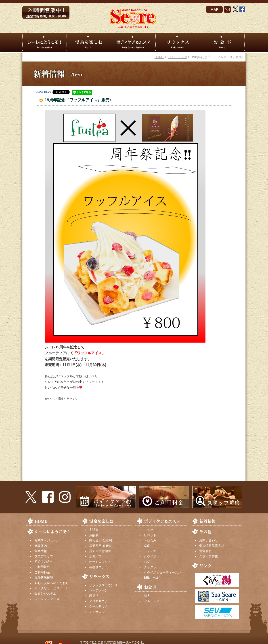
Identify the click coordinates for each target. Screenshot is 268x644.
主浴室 (94, 530)
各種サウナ (97, 567)
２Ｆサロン (97, 612)
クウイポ (150, 556)
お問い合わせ (209, 540)
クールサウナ (98, 606)
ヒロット (150, 535)
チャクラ (150, 567)
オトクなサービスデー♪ (51, 588)
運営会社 (205, 551)
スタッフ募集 (209, 556)
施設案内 (41, 546)
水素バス (95, 556)
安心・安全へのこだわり (52, 583)
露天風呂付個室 (100, 551)
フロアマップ (44, 556)
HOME (159, 57)
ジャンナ (150, 551)
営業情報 (41, 551)
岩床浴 (94, 596)
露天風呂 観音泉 (100, 546)
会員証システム (45, 593)
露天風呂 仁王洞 (100, 540)
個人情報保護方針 (212, 546)
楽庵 (147, 546)
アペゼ (149, 530)
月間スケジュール (47, 540)
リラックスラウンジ (103, 585)
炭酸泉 (94, 535)
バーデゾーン (98, 590)
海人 (147, 596)
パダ (147, 562)
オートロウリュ (100, 562)
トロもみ (150, 540)
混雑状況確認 (44, 578)
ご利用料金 (42, 572)
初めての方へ (44, 561)
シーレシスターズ (47, 599)
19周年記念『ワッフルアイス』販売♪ (78, 100)
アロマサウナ (98, 601)
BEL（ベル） (153, 578)
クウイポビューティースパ (163, 572)
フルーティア (178, 57)
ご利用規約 (42, 567)
